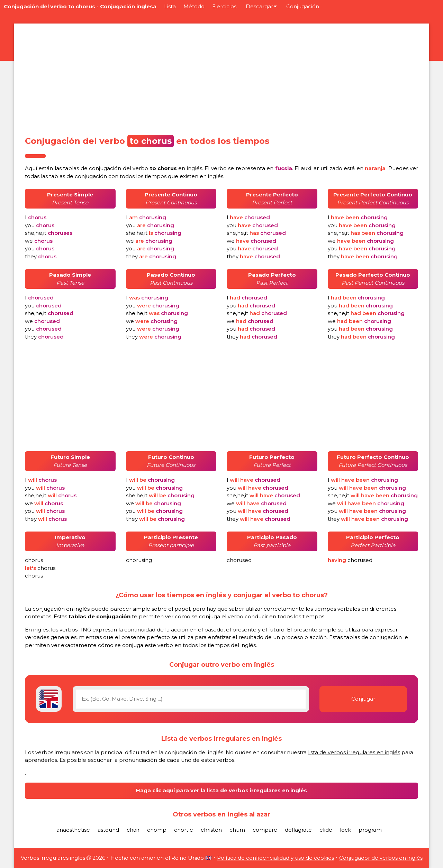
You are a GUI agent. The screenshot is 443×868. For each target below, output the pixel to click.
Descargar (261, 6)
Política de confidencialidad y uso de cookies (275, 858)
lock (345, 830)
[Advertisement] (221, 77)
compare (265, 830)
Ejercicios (224, 6)
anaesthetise (73, 830)
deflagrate (298, 830)
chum (237, 830)
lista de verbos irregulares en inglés (354, 752)
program (370, 830)
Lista (170, 6)
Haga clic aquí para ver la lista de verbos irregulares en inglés (221, 790)
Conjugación (303, 6)
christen (211, 830)
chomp (157, 830)
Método (194, 6)
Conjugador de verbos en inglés (381, 858)
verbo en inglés (167, 168)
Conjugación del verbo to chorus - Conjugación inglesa (80, 6)
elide (326, 830)
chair (133, 830)
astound (108, 830)
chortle (184, 830)
